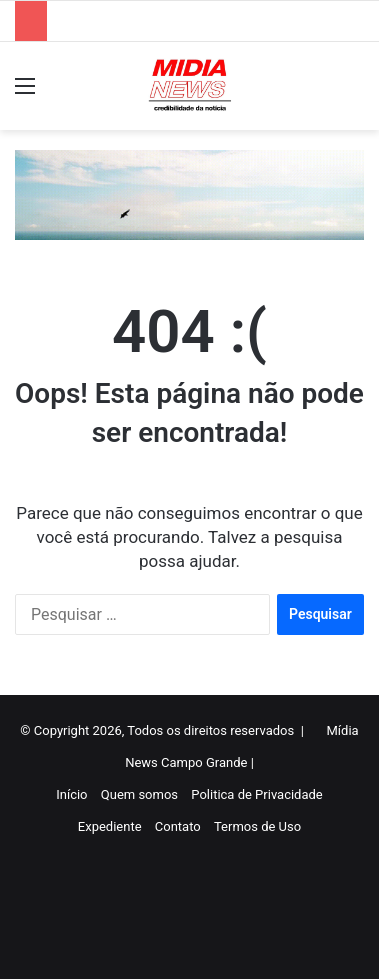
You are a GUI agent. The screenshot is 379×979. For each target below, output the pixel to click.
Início (71, 794)
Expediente (110, 826)
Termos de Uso (257, 826)
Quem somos (139, 794)
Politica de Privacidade (256, 794)
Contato (178, 826)
